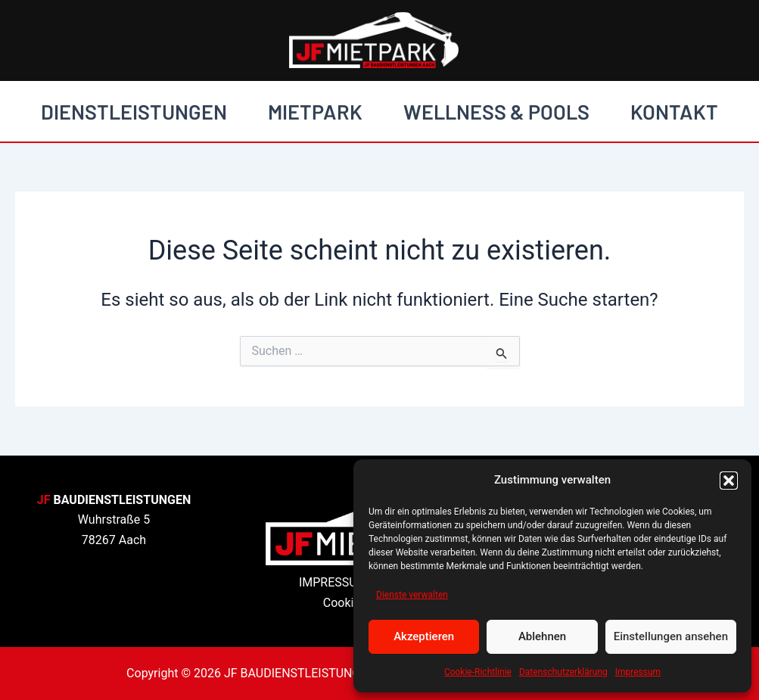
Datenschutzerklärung (563, 672)
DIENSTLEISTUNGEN (134, 111)
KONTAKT (674, 111)
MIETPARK (315, 111)
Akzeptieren (424, 636)
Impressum (638, 672)
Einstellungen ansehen (671, 636)
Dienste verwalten (412, 595)
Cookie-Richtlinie (478, 672)
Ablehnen (542, 636)
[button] (729, 481)
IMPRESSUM (333, 582)
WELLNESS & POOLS (496, 111)
